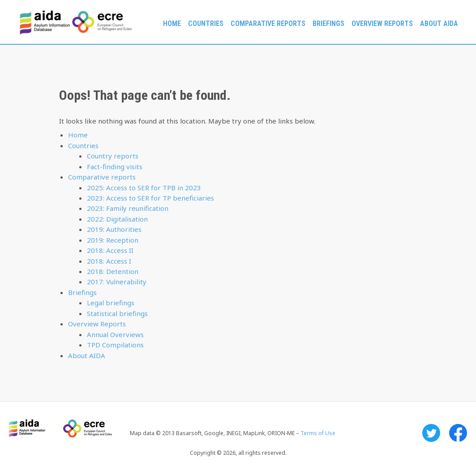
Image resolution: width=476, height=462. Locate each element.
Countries (206, 24)
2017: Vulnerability (117, 282)
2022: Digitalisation (117, 219)
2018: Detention (113, 271)
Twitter (431, 433)
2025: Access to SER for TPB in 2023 (144, 188)
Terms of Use (318, 433)
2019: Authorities (114, 229)
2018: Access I (109, 261)
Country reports (113, 156)
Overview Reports (382, 24)
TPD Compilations (115, 345)
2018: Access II (110, 250)
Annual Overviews (115, 334)
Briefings (328, 24)
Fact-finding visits (115, 167)
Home (172, 24)
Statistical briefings (117, 313)
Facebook (458, 433)
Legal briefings (111, 303)
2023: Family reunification (128, 208)
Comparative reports (268, 24)
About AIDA (439, 24)
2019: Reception (113, 240)
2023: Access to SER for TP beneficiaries (150, 198)
